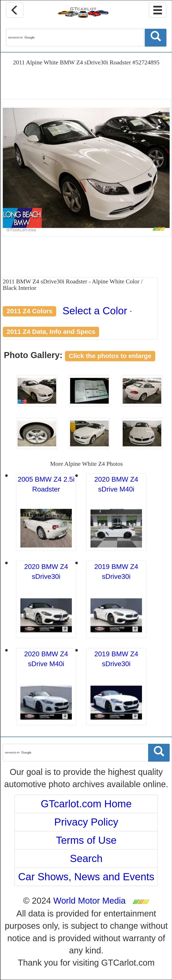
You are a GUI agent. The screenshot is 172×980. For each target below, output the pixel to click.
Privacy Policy (86, 822)
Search (86, 858)
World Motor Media (90, 901)
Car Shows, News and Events (86, 877)
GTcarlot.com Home (86, 804)
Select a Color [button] (97, 311)
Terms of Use (86, 840)
